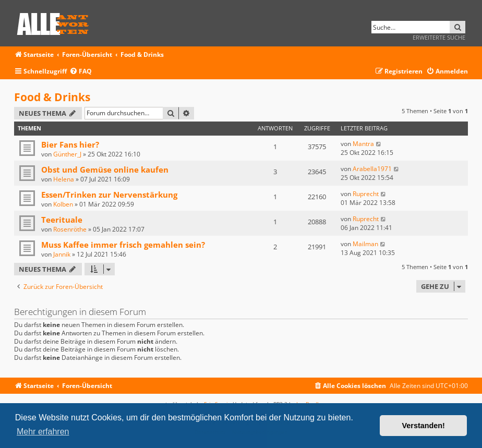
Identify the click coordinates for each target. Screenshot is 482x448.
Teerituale (62, 220)
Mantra (363, 144)
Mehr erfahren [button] (43, 432)
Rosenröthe (70, 229)
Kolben (63, 204)
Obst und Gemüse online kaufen (105, 169)
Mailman (365, 244)
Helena (64, 179)
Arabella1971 (372, 169)
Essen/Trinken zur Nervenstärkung (109, 195)
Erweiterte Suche (439, 37)
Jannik (62, 254)
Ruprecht (366, 194)
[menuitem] (81, 72)
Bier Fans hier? (70, 144)
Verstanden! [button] (424, 426)
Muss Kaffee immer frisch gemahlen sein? (123, 245)
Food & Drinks (52, 97)
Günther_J (67, 154)
